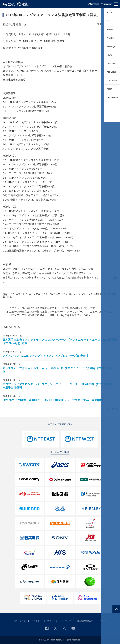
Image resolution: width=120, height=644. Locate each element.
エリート (20, 294)
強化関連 (98, 294)
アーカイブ (37, 621)
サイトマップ (53, 621)
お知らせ (7, 294)
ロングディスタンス (79, 294)
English (103, 621)
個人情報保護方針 (85, 621)
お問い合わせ (20, 621)
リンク (68, 621)
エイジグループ (37, 294)
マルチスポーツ (57, 294)
